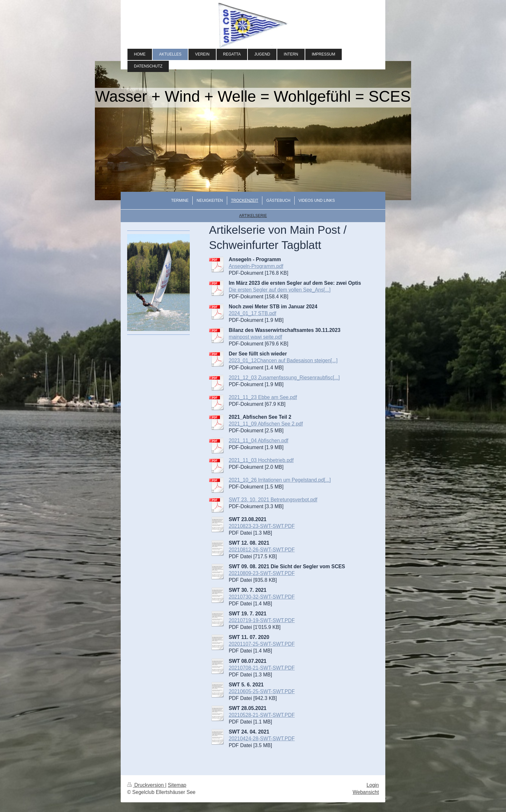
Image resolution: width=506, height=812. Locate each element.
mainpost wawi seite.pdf (256, 337)
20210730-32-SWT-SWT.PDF (262, 597)
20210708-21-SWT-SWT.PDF (262, 668)
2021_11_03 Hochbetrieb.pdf (261, 460)
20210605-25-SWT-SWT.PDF (262, 691)
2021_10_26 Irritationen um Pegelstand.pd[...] (280, 480)
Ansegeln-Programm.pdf (256, 266)
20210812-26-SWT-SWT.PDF (262, 550)
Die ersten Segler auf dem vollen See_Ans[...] (280, 290)
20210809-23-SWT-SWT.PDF (262, 573)
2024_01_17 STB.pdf (253, 313)
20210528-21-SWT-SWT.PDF (262, 715)
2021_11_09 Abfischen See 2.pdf (266, 424)
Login (373, 785)
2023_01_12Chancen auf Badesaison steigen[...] (283, 360)
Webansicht (366, 792)
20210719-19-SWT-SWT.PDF (262, 620)
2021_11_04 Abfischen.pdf (259, 441)
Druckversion (146, 785)
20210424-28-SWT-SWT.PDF (262, 739)
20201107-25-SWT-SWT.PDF (262, 644)
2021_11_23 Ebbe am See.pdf (263, 397)
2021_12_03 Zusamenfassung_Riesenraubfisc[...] (284, 378)
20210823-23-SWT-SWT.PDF (262, 526)
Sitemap (177, 785)
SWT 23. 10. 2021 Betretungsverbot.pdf (273, 500)
